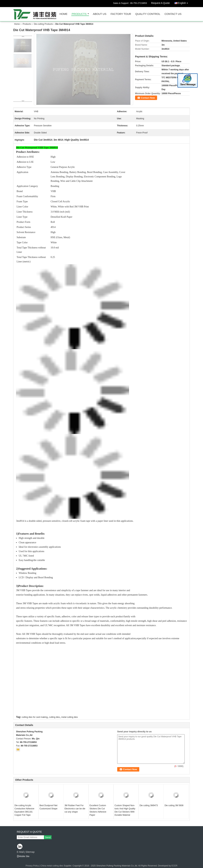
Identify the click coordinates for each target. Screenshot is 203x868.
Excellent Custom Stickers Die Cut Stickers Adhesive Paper (98, 810)
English (184, 2)
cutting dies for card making (35, 717)
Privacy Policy (32, 866)
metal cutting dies (69, 717)
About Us (100, 14)
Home (63, 14)
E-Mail (20, 852)
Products (79, 14)
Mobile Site (23, 856)
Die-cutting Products (43, 24)
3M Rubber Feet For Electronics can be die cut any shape (75, 809)
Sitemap (30, 852)
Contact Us (173, 14)
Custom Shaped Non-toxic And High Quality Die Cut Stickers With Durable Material (125, 810)
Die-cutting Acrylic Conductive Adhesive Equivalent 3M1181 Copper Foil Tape (24, 810)
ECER (174, 866)
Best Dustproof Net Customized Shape (48, 807)
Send (48, 837)
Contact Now (148, 98)
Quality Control (148, 14)
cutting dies (54, 717)
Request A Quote (160, 3)
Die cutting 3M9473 (149, 805)
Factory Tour (121, 14)
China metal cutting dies (52, 866)
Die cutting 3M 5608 (174, 805)
